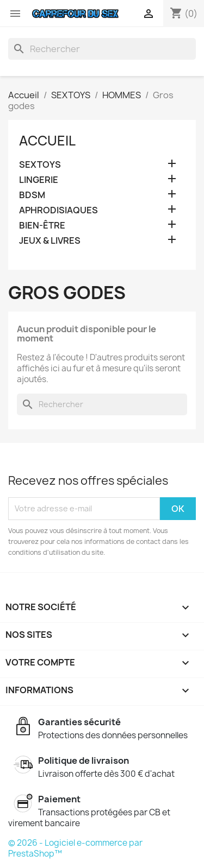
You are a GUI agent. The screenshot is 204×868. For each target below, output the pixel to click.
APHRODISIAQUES (58, 210)
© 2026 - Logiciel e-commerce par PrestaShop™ (75, 848)
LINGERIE (39, 180)
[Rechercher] (102, 49)
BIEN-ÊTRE (42, 226)
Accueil (47, 141)
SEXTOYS (40, 165)
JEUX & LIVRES (50, 241)
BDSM (32, 195)
